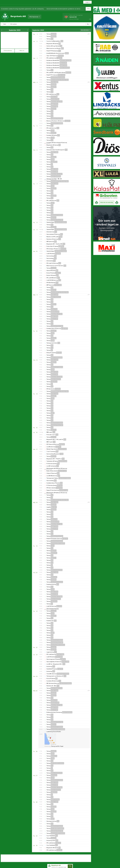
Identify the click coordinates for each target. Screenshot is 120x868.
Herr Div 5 (68, 73)
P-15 (52, 89)
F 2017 (53, 186)
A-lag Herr (54, 36)
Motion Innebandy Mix (57, 358)
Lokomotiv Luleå (62, 449)
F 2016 (53, 138)
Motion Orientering (65, 68)
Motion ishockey (55, 800)
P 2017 (67, 53)
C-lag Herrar (54, 162)
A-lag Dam (54, 34)
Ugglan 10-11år (63, 65)
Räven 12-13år (63, 63)
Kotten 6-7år (54, 97)
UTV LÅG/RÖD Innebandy (57, 763)
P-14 (58, 94)
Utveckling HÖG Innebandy (58, 77)
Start (6, 24)
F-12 (61, 46)
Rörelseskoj (54, 553)
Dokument (49, 24)
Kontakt (70, 24)
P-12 (62, 41)
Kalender (39, 24)
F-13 (52, 140)
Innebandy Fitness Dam (57, 118)
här (45, 9)
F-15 (52, 92)
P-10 (52, 39)
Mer (88, 24)
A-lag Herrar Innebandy (57, 123)
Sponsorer (60, 24)
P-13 (52, 70)
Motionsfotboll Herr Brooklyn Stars (60, 80)
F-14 (52, 198)
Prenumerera (8, 51)
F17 (59, 44)
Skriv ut (22, 51)
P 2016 (53, 159)
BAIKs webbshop (27, 24)
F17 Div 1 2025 (61, 75)
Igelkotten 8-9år (55, 99)
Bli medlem (15, 24)
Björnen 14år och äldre (65, 60)
